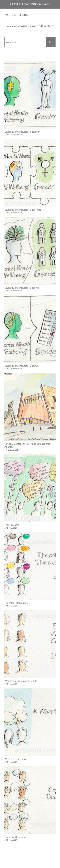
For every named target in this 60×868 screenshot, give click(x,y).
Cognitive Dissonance (16, 837)
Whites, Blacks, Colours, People (21, 681)
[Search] (50, 42)
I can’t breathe (12, 525)
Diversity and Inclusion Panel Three (23, 210)
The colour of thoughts (16, 603)
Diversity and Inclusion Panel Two (22, 288)
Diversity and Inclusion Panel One (22, 366)
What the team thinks (16, 759)
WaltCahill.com (17, 15)
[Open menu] (54, 15)
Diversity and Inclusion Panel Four (22, 132)
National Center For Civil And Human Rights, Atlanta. (27, 445)
